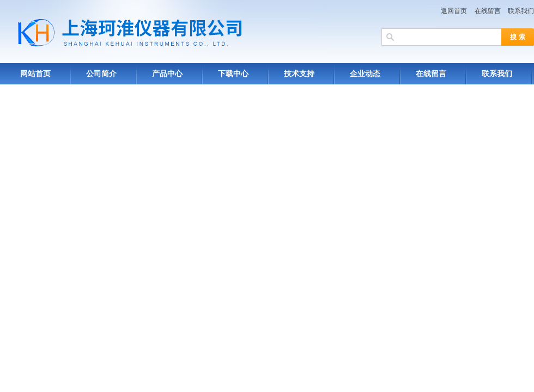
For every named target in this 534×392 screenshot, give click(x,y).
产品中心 (167, 74)
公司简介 (101, 74)
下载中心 (233, 74)
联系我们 (521, 11)
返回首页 (454, 11)
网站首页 (35, 74)
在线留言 (488, 11)
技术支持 (299, 74)
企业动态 (365, 74)
